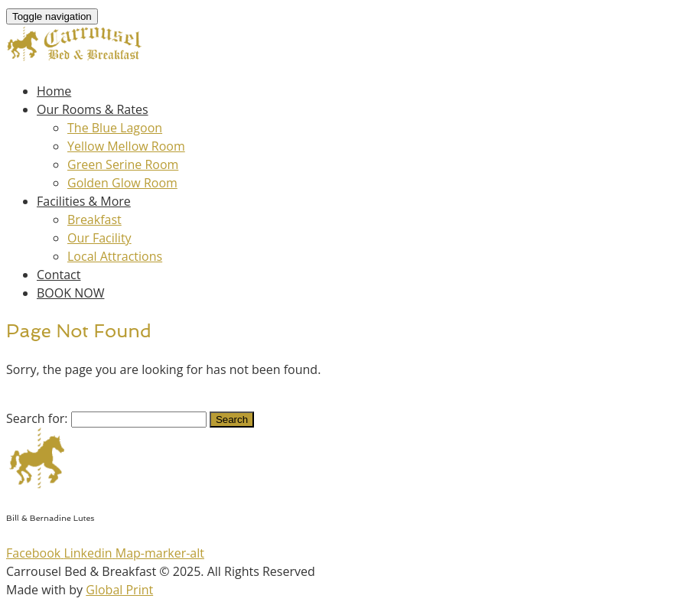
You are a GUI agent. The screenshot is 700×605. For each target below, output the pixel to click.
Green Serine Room (123, 164)
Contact (59, 275)
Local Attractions (115, 256)
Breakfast (94, 220)
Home (54, 91)
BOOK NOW (70, 293)
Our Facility (99, 238)
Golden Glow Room (122, 183)
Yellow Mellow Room (126, 146)
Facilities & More (84, 201)
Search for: (37, 418)
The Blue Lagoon (115, 128)
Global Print (119, 590)
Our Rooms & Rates (93, 109)
